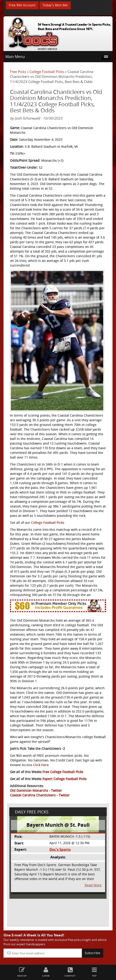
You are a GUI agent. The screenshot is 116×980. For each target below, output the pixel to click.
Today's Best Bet (55, 5)
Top (94, 972)
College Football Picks (47, 72)
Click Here (41, 765)
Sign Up (22, 972)
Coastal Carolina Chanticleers (33, 795)
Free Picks (18, 72)
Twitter (56, 790)
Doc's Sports (60, 850)
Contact (70, 972)
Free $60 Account (22, 5)
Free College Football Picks (63, 772)
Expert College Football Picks (64, 779)
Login (46, 972)
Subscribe (92, 953)
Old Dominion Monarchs (29, 790)
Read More (93, 885)
